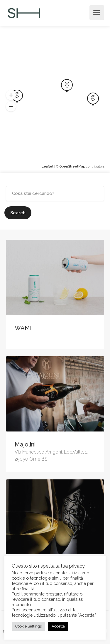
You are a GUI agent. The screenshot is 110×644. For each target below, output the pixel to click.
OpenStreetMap (72, 167)
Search (18, 213)
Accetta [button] (58, 626)
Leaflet (48, 167)
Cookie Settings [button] (28, 626)
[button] (11, 95)
